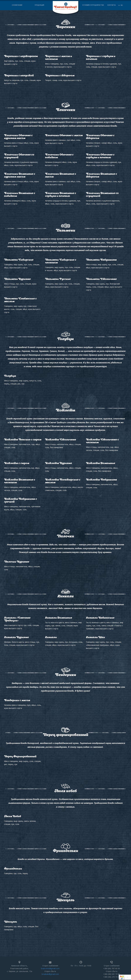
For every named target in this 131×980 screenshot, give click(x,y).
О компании (17, 5)
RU (122, 5)
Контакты (112, 5)
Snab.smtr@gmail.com (50, 968)
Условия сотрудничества (93, 5)
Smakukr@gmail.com (50, 974)
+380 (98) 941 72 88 (112, 974)
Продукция (39, 5)
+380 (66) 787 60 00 (112, 968)
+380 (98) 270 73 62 (112, 977)
